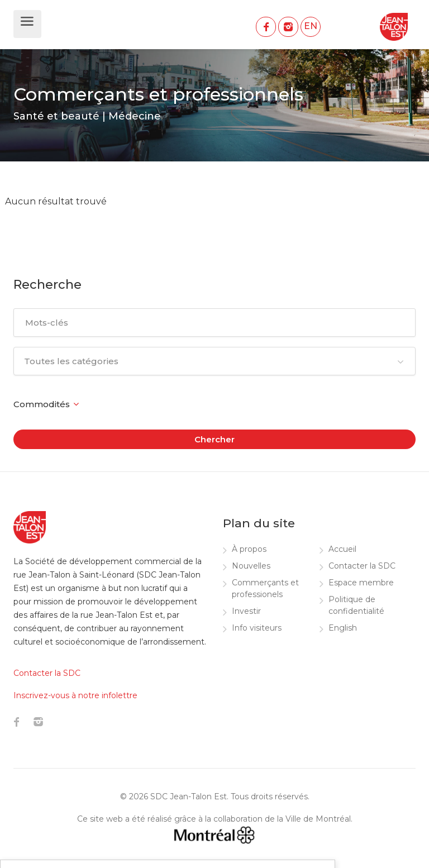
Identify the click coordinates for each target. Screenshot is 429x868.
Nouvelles (251, 566)
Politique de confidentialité (356, 605)
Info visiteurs (257, 628)
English (343, 628)
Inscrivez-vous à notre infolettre (75, 695)
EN (311, 26)
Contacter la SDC (362, 566)
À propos (249, 549)
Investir (246, 611)
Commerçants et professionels (265, 588)
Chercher (214, 439)
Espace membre (361, 583)
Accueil (342, 549)
